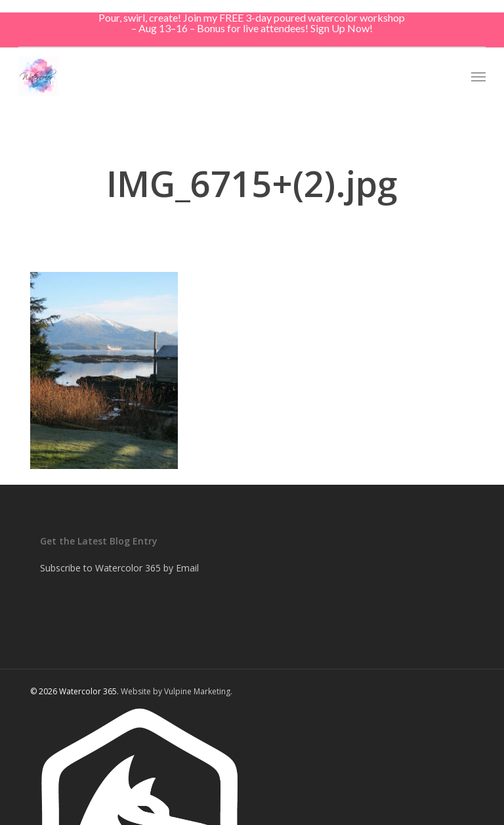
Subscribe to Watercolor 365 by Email (119, 568)
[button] (478, 76)
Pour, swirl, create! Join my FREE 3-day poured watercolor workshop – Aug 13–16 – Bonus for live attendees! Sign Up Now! (252, 23)
